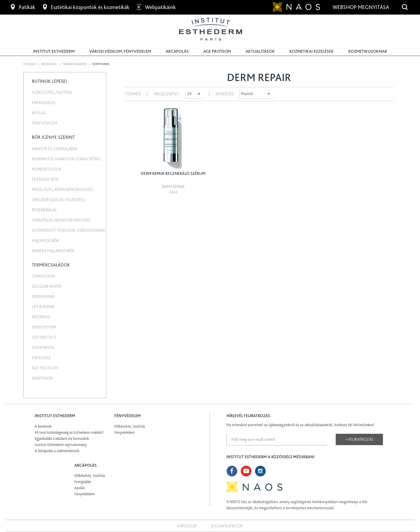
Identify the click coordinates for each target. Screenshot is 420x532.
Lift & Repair (43, 307)
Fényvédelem (44, 123)
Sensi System (44, 327)
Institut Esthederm (54, 51)
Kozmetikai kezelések (311, 51)
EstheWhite (43, 347)
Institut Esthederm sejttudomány (61, 445)
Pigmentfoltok (47, 169)
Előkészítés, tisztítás (52, 92)
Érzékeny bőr (45, 179)
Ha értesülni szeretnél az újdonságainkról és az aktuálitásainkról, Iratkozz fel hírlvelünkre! (300, 425)
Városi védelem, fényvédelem (120, 51)
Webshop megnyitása (361, 7)
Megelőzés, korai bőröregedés (62, 189)
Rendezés (225, 94)
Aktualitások (260, 51)
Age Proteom (217, 51)
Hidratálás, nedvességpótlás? (61, 220)
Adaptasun (42, 378)
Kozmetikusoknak (368, 51)
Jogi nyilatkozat (227, 526)
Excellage (41, 358)
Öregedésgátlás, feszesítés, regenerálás (59, 205)
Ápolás (39, 113)
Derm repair (43, 296)
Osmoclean (43, 276)
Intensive (41, 317)
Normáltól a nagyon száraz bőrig (66, 159)
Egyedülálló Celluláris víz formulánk (62, 439)
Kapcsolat (187, 526)
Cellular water (47, 286)
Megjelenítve (166, 94)
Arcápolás (177, 51)
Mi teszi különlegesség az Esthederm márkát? (69, 432)
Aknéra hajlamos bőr (53, 251)
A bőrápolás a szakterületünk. (57, 451)
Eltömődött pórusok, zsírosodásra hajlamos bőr (68, 235)
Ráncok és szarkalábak (55, 149)
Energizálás (44, 103)
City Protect (44, 337)
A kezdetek (43, 426)
